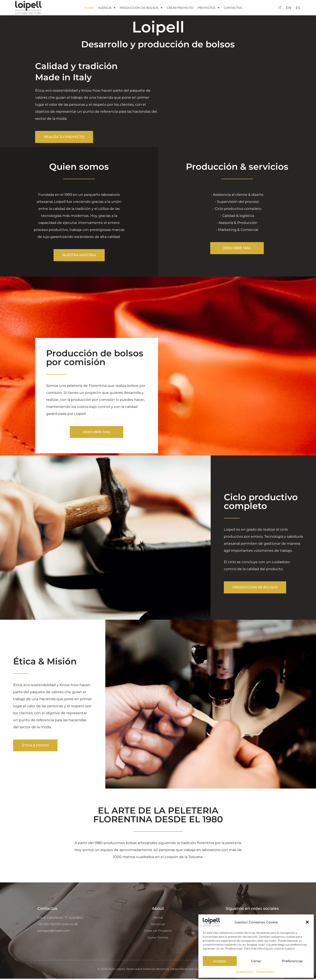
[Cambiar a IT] (280, 8)
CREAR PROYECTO (180, 8)
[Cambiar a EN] (289, 8)
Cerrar (256, 961)
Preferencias (292, 961)
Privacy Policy (265, 971)
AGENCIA (107, 8)
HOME (89, 8)
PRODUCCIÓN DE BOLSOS (141, 8)
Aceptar (220, 961)
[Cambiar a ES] (298, 8)
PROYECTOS (209, 8)
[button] (307, 922)
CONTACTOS (233, 8)
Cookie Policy (245, 971)
